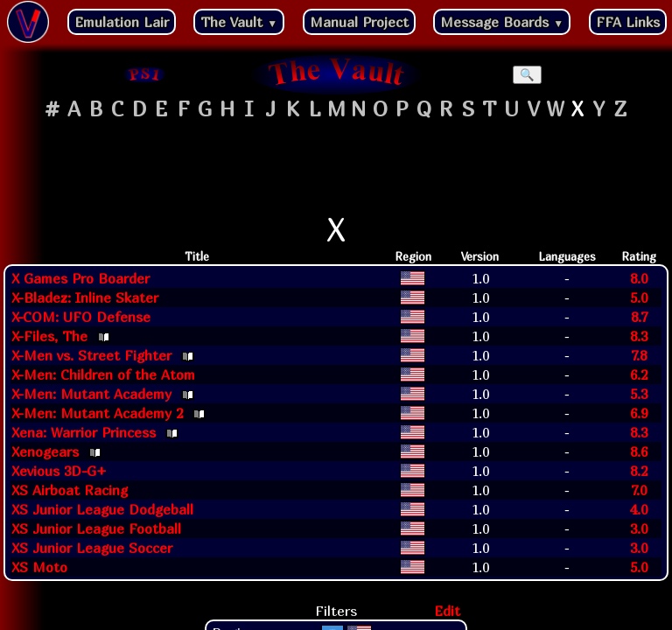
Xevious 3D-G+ (59, 471)
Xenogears (45, 451)
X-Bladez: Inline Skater (85, 297)
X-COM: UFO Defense (81, 317)
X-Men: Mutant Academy (91, 394)
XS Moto (39, 567)
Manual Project (359, 22)
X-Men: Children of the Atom (103, 374)
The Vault (239, 22)
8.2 (639, 471)
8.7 (639, 317)
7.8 (639, 355)
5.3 (639, 394)
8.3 (639, 336)
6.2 (639, 374)
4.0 (639, 509)
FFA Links (628, 22)
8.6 (639, 451)
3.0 (639, 528)
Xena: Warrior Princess (84, 432)
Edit (447, 611)
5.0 (639, 297)
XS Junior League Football (96, 528)
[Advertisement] (336, 167)
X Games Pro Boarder (80, 278)
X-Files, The (49, 336)
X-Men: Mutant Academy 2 (97, 413)
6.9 (639, 413)
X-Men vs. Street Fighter (91, 355)
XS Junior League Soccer (92, 548)
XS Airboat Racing (70, 490)
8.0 (639, 278)
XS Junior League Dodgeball (102, 509)
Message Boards (502, 22)
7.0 (639, 490)
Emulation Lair (122, 22)
